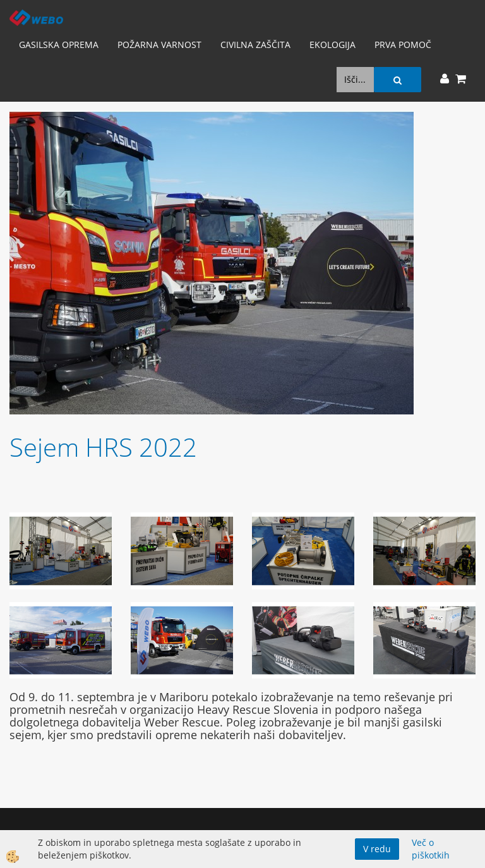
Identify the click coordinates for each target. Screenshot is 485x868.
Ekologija (332, 45)
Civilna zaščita (255, 45)
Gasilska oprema (59, 45)
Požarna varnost (159, 45)
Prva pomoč (403, 45)
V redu (377, 849)
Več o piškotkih (431, 849)
